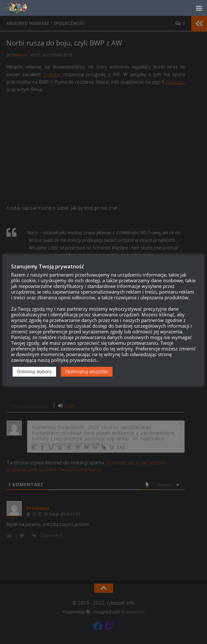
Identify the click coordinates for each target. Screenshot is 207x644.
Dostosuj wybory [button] (34, 371)
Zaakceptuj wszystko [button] (87, 371)
